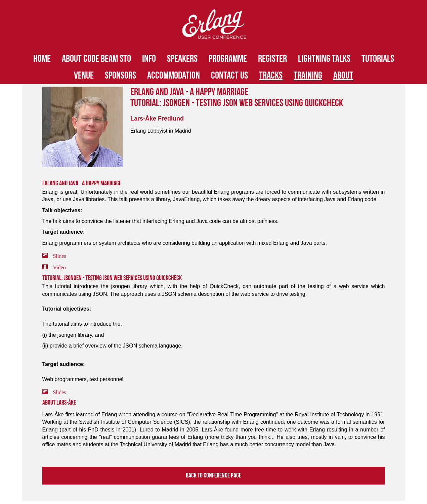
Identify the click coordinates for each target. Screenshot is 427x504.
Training (308, 76)
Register (272, 59)
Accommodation (174, 76)
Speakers (182, 59)
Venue (84, 76)
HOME (42, 59)
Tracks (271, 76)
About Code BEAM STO (96, 59)
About (343, 76)
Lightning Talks (324, 59)
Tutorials (378, 59)
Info (149, 59)
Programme (228, 59)
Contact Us (229, 76)
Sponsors (120, 76)
